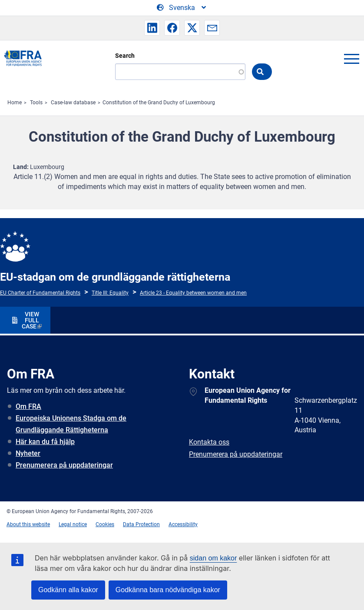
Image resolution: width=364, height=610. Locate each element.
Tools (36, 103)
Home (15, 103)
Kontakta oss (209, 442)
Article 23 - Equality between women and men (193, 293)
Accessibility (183, 524)
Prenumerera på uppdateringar (64, 465)
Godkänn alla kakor (68, 590)
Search (125, 56)
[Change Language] (182, 8)
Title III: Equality (110, 293)
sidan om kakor (213, 558)
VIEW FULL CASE (30, 320)
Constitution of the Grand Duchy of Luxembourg (159, 103)
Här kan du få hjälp (45, 442)
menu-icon (351, 59)
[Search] (180, 72)
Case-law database (73, 103)
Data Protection (141, 524)
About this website (28, 524)
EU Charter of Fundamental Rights (40, 293)
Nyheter (28, 453)
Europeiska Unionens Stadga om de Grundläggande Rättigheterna (71, 424)
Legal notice (73, 524)
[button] (152, 28)
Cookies (105, 524)
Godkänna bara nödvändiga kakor (168, 590)
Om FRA (28, 406)
